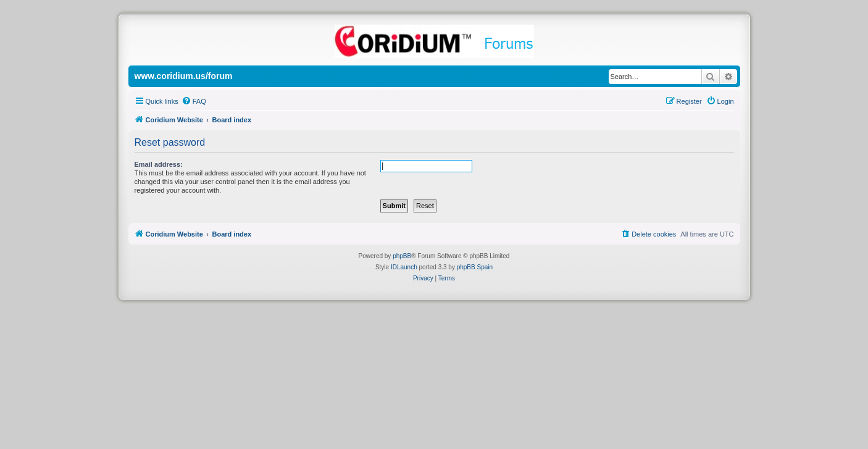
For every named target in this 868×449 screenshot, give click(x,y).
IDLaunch (404, 267)
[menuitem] (194, 101)
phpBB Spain (475, 267)
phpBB (402, 256)
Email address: (159, 164)
